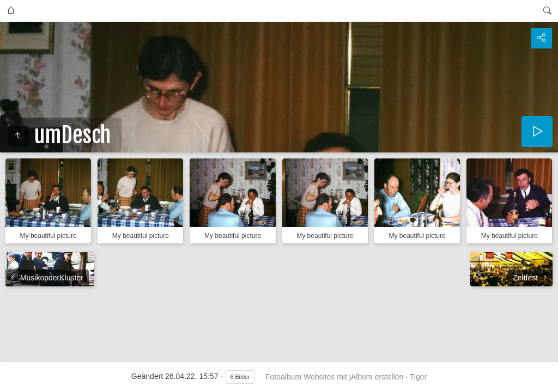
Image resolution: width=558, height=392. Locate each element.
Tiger (418, 377)
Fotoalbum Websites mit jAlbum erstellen (334, 377)
